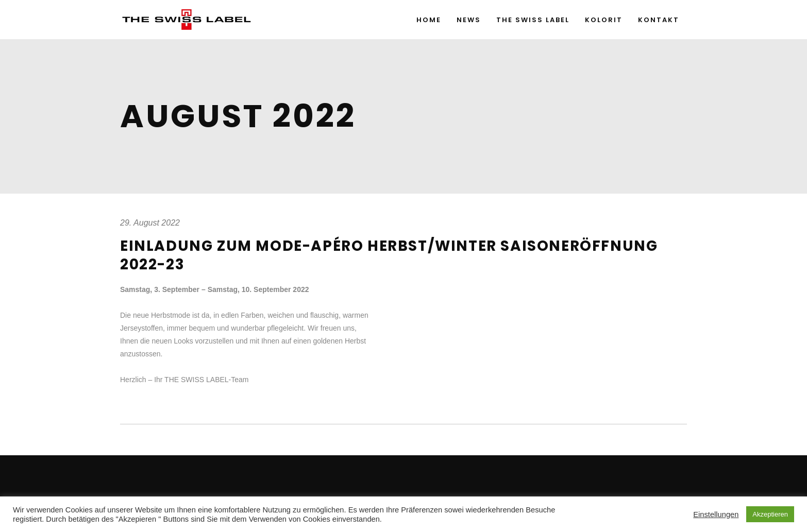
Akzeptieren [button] (770, 514)
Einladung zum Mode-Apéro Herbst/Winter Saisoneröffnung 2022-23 (389, 255)
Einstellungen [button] (716, 514)
